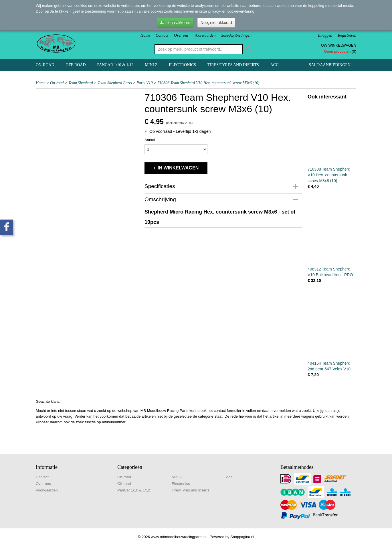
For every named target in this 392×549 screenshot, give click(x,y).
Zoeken (248, 49)
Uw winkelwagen (339, 45)
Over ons (181, 35)
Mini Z (151, 65)
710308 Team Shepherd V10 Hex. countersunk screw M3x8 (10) (329, 175)
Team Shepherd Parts (115, 83)
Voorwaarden (205, 35)
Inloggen (325, 35)
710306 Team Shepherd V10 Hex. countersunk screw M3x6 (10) (208, 83)
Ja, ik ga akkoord (175, 23)
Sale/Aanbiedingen (236, 35)
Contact (162, 35)
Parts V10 (144, 83)
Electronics (182, 65)
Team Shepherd (81, 83)
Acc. (275, 65)
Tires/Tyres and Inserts (233, 65)
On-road (45, 65)
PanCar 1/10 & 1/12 (115, 65)
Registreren (347, 35)
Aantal (150, 140)
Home (145, 35)
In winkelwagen (178, 168)
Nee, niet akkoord (216, 23)
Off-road (76, 65)
